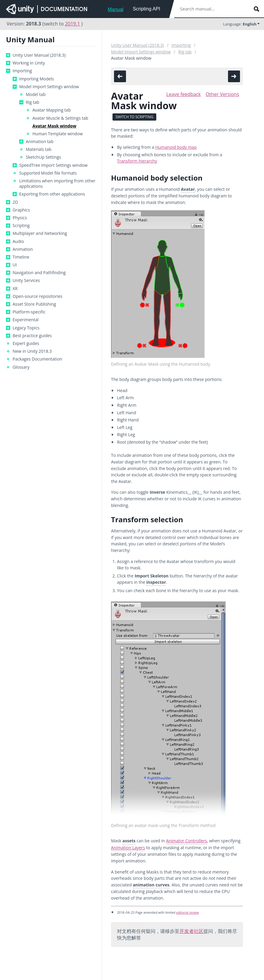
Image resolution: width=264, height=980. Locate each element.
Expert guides (26, 343)
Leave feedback (183, 94)
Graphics (21, 210)
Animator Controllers (186, 841)
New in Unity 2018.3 (32, 351)
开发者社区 (191, 931)
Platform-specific (29, 312)
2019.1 (73, 24)
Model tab (36, 94)
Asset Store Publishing (34, 304)
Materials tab (39, 149)
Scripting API (146, 9)
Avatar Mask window (54, 126)
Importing (22, 71)
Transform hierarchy (137, 161)
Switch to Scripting (134, 117)
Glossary (21, 367)
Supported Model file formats (48, 173)
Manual (115, 9)
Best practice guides (32, 336)
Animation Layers (128, 848)
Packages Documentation (37, 359)
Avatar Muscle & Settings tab (60, 118)
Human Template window (58, 134)
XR (15, 289)
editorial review (187, 913)
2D (15, 202)
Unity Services (26, 280)
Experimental (26, 320)
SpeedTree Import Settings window (53, 165)
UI (15, 265)
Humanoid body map (176, 147)
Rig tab (33, 102)
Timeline (21, 257)
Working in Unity (29, 63)
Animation (23, 249)
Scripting (21, 226)
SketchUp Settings (43, 157)
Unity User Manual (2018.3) (39, 55)
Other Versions (222, 94)
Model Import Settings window (49, 87)
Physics (20, 218)
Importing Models (37, 79)
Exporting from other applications (52, 194)
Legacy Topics (26, 328)
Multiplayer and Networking (40, 233)
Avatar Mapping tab (52, 110)
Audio (18, 241)
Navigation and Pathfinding (39, 273)
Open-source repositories (37, 296)
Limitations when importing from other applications (57, 184)
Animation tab (40, 142)
